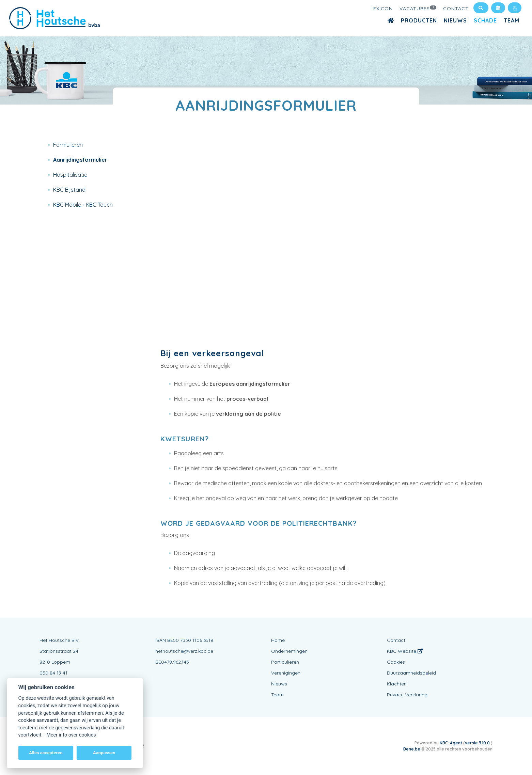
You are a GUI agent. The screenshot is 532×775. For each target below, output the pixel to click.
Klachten (397, 684)
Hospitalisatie (70, 175)
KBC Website (405, 651)
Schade (485, 20)
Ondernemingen (289, 651)
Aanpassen (104, 753)
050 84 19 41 (53, 673)
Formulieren (68, 145)
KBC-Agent (451, 743)
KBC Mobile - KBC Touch (83, 205)
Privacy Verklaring (407, 695)
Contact (456, 9)
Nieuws (455, 20)
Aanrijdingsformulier (80, 160)
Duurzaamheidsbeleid (411, 673)
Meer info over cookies (71, 735)
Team (512, 20)
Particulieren (285, 662)
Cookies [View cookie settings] (396, 662)
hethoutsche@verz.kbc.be (184, 651)
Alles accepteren (46, 753)
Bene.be (412, 749)
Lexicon (382, 9)
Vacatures (418, 8)
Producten (419, 20)
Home (278, 640)
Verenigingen (286, 673)
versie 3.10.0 (478, 743)
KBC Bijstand (69, 190)
